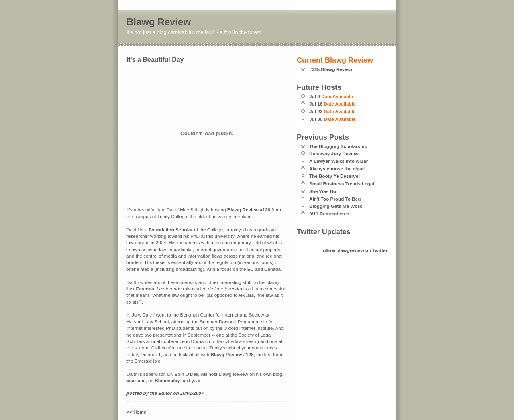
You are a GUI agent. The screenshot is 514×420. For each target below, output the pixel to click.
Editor (165, 393)
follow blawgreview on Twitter (354, 250)
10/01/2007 (192, 393)
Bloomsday (167, 380)
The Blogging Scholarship (338, 146)
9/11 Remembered (329, 214)
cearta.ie (136, 380)
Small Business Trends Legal (342, 184)
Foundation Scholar (171, 230)
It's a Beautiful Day (155, 60)
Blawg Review (159, 22)
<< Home (136, 412)
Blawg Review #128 (249, 210)
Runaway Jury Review (334, 153)
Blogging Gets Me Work (336, 206)
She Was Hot (323, 191)
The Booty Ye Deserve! (335, 176)
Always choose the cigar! (337, 169)
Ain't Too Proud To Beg (335, 199)
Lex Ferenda (140, 289)
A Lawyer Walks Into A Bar (339, 161)
